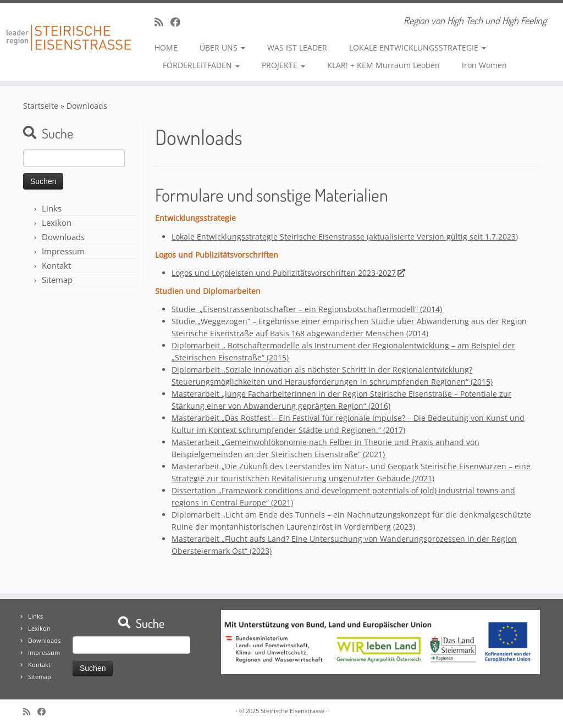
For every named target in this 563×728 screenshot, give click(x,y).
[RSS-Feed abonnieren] (162, 22)
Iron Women (484, 65)
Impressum (63, 251)
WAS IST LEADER (297, 48)
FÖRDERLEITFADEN (201, 65)
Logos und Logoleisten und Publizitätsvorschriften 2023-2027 (288, 273)
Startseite (41, 106)
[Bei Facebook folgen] (179, 22)
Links (52, 208)
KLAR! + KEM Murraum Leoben (383, 65)
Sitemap (57, 280)
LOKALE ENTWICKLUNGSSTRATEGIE (418, 48)
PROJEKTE (283, 65)
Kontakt (56, 265)
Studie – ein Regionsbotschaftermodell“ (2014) (307, 309)
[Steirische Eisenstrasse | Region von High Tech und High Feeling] (66, 29)
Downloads (63, 237)
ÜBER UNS (222, 48)
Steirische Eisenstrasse (292, 711)
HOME (166, 48)
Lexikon (57, 223)
